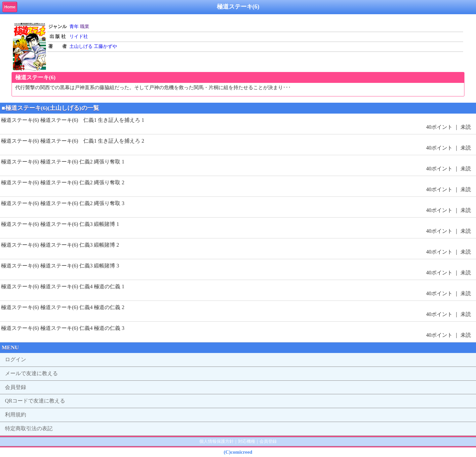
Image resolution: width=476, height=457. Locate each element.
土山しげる (81, 46)
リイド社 (79, 36)
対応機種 (247, 441)
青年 (74, 27)
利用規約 (16, 415)
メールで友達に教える (31, 373)
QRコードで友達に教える (35, 401)
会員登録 (16, 387)
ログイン (16, 359)
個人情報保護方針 (217, 441)
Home (10, 7)
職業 (85, 27)
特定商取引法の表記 (29, 428)
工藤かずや (105, 46)
